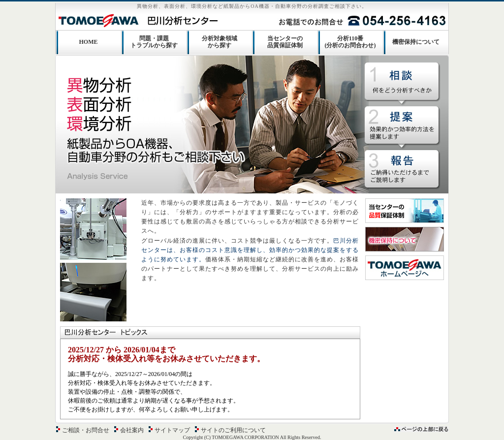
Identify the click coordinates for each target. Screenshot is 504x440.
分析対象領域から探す (220, 42)
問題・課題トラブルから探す (154, 42)
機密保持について (416, 42)
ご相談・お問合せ (86, 430)
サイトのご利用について (233, 430)
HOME (89, 42)
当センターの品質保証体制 (285, 42)
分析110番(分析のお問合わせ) (350, 42)
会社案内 (132, 430)
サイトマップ (172, 430)
